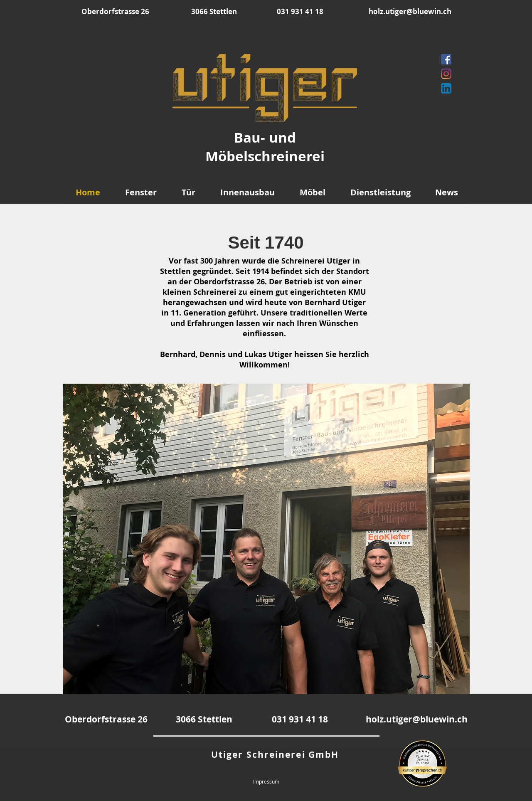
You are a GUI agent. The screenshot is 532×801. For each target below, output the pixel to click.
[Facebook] (446, 59)
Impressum (266, 781)
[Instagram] (446, 74)
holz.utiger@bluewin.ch (410, 11)
